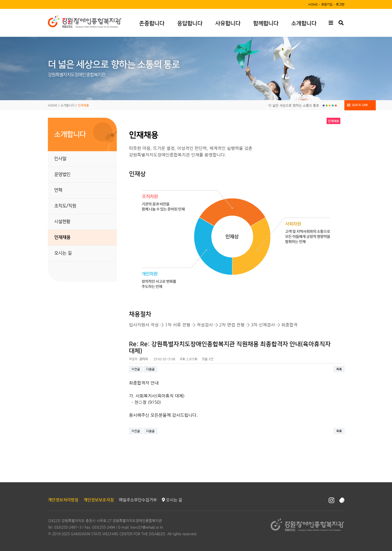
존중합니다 (152, 23)
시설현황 (62, 222)
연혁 (58, 190)
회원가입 (327, 4)
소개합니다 (304, 23)
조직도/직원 (65, 206)
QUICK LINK (360, 105)
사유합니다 (228, 23)
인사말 (60, 159)
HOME (313, 4)
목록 (339, 369)
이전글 (136, 369)
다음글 (150, 369)
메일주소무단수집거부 (138, 500)
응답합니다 (190, 23)
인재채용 (62, 237)
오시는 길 (63, 253)
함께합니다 (266, 23)
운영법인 (62, 175)
